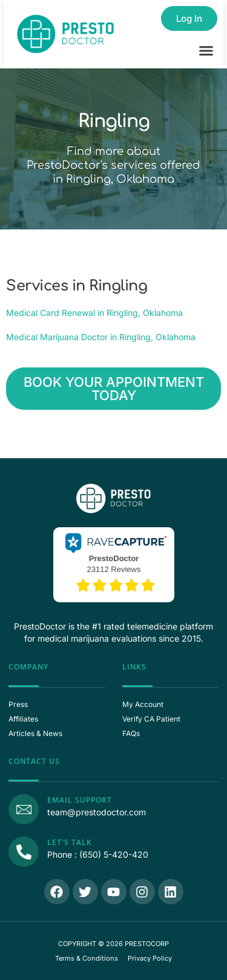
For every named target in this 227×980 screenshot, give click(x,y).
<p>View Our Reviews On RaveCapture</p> (114, 564)
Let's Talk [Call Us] (70, 842)
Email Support (80, 800)
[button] (206, 51)
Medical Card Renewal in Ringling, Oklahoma (94, 313)
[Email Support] (24, 809)
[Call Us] (24, 852)
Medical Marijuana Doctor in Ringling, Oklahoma (101, 337)
